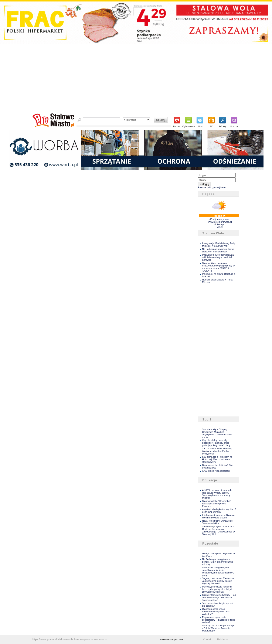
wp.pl (220, 227)
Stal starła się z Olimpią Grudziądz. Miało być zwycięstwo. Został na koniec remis (217, 433)
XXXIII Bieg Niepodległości (216, 471)
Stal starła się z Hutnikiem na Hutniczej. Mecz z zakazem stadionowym (217, 459)
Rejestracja (203, 188)
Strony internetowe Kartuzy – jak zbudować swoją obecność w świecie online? (219, 597)
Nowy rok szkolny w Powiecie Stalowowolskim (217, 522)
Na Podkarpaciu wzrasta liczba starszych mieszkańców (218, 250)
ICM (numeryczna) (220, 219)
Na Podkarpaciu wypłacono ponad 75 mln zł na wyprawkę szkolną (217, 562)
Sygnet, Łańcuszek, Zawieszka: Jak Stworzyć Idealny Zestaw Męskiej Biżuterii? (218, 581)
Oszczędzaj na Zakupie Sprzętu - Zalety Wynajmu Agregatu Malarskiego (219, 628)
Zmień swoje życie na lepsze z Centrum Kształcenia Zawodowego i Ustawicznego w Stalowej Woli (218, 530)
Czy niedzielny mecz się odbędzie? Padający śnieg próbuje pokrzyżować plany (216, 443)
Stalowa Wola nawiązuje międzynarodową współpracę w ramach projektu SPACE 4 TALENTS (218, 267)
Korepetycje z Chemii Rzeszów (93, 640)
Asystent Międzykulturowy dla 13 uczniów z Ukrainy (219, 511)
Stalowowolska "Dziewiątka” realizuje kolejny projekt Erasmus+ (217, 504)
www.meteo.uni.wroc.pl (220, 222)
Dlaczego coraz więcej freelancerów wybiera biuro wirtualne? (216, 611)
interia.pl (220, 224)
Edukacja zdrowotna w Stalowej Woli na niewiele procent (219, 516)
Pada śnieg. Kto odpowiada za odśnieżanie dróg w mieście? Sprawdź (218, 257)
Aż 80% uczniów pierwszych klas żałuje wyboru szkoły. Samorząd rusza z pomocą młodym (217, 494)
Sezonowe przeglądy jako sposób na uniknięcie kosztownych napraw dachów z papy (218, 571)
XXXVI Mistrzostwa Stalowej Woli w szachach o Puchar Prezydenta (217, 451)
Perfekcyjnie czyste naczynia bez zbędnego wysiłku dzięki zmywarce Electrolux (217, 589)
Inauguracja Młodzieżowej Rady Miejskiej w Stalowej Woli (219, 245)
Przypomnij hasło (217, 188)
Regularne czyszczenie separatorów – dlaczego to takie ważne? (219, 620)
